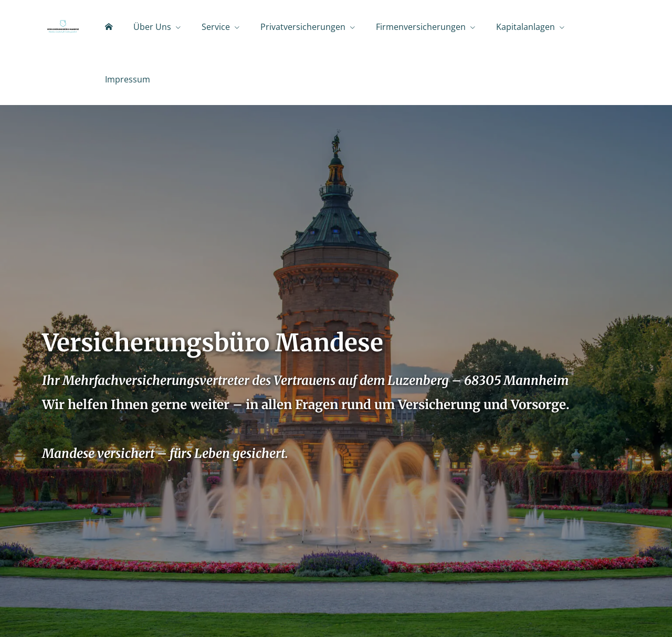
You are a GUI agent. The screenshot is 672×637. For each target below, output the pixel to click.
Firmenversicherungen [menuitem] (421, 27)
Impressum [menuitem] (128, 79)
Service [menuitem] (216, 27)
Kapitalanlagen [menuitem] (526, 27)
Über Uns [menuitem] (152, 27)
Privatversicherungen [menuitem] (303, 27)
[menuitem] (109, 27)
